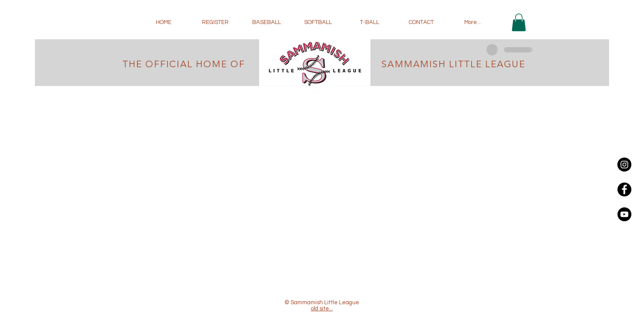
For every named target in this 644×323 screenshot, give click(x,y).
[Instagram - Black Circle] (624, 165)
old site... (322, 309)
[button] (519, 22)
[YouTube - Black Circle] (624, 214)
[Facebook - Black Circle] (624, 189)
